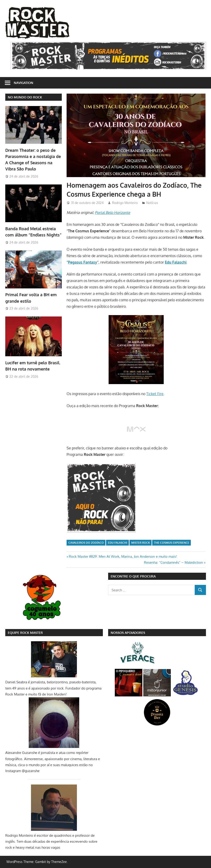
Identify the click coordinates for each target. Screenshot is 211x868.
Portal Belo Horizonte (113, 213)
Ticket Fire (155, 394)
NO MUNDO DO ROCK (25, 97)
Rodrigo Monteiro (125, 203)
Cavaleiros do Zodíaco (86, 543)
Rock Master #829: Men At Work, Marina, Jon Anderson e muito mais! (123, 556)
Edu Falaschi (118, 543)
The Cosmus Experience (172, 543)
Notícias (152, 203)
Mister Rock (141, 543)
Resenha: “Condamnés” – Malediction (173, 562)
